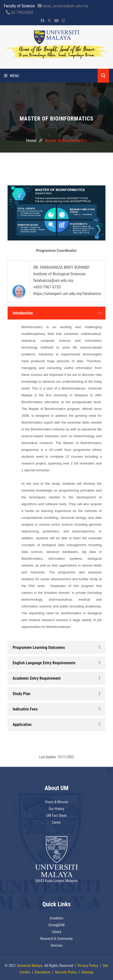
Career (56, 822)
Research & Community (56, 939)
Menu (12, 76)
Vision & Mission (56, 802)
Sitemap (87, 972)
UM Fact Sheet (56, 816)
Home (31, 140)
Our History (56, 809)
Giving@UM (56, 925)
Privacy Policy (88, 966)
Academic (57, 918)
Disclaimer (43, 972)
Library (56, 932)
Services (57, 945)
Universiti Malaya (30, 966)
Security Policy (66, 972)
